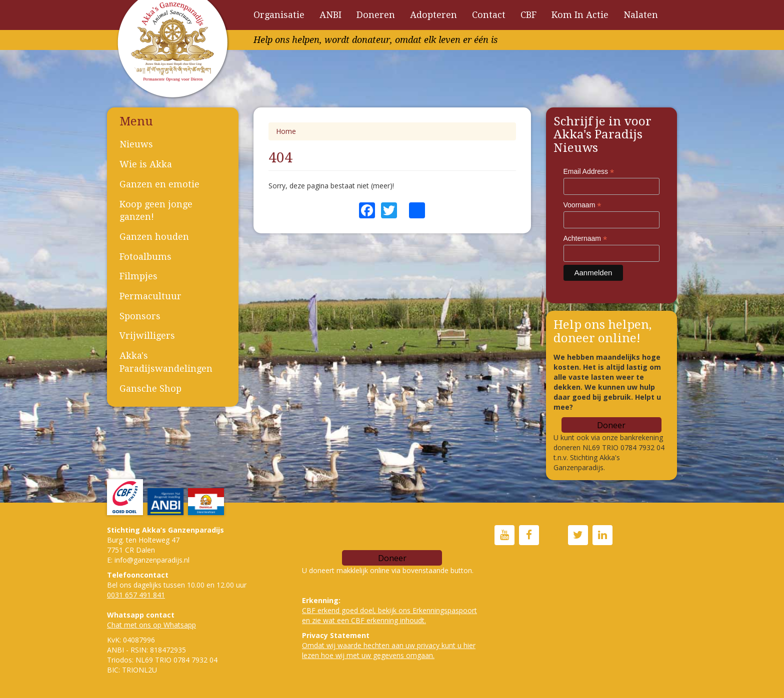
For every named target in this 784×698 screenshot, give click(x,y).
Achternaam (585, 239)
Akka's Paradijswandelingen (166, 362)
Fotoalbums (145, 257)
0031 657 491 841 (136, 595)
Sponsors (140, 316)
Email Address (589, 172)
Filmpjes (138, 276)
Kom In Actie (580, 15)
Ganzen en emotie (159, 184)
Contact (489, 15)
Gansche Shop (150, 388)
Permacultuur (150, 296)
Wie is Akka (146, 164)
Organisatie (279, 15)
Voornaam (582, 205)
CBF (528, 15)
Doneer (611, 425)
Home (286, 131)
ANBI (330, 15)
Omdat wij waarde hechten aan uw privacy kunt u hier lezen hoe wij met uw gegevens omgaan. (389, 650)
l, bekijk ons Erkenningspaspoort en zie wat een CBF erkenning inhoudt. (389, 615)
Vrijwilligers (147, 336)
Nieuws (136, 144)
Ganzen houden (154, 237)
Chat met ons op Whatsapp (151, 625)
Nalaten (641, 15)
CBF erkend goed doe (337, 610)
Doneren (376, 15)
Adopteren (433, 15)
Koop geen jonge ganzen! (156, 211)
